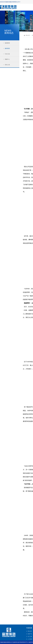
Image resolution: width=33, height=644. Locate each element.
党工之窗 (30, 636)
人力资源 (30, 639)
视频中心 (7, 59)
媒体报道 (7, 48)
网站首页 (28, 35)
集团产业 (30, 634)
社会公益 (7, 54)
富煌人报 (7, 65)
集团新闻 (7, 43)
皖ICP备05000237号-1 (23, 642)
